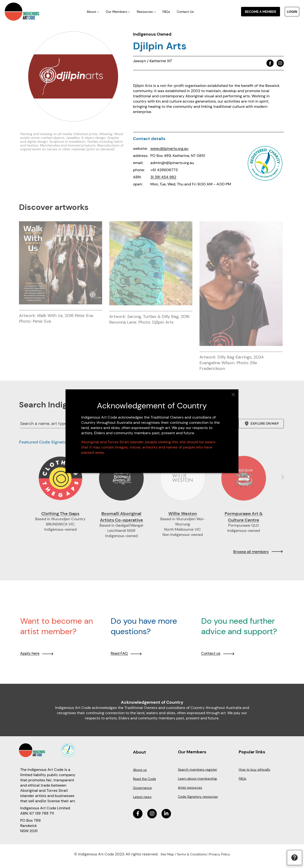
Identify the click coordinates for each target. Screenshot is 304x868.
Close (233, 395)
